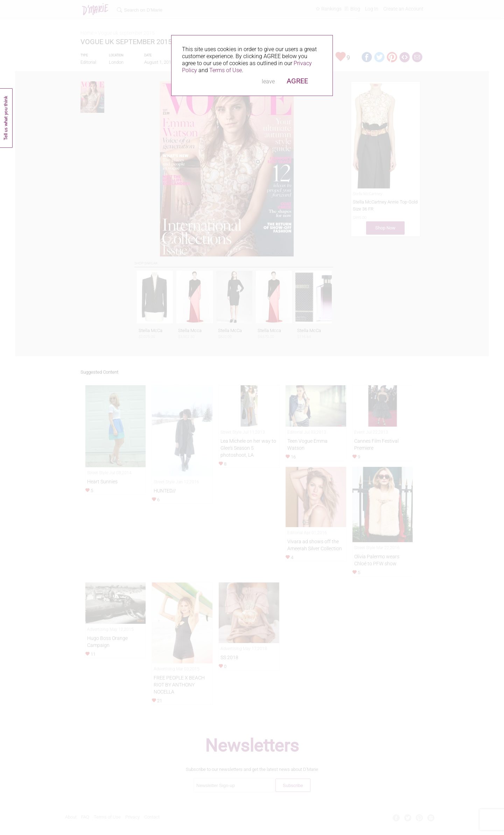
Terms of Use (226, 70)
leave (268, 81)
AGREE (297, 81)
